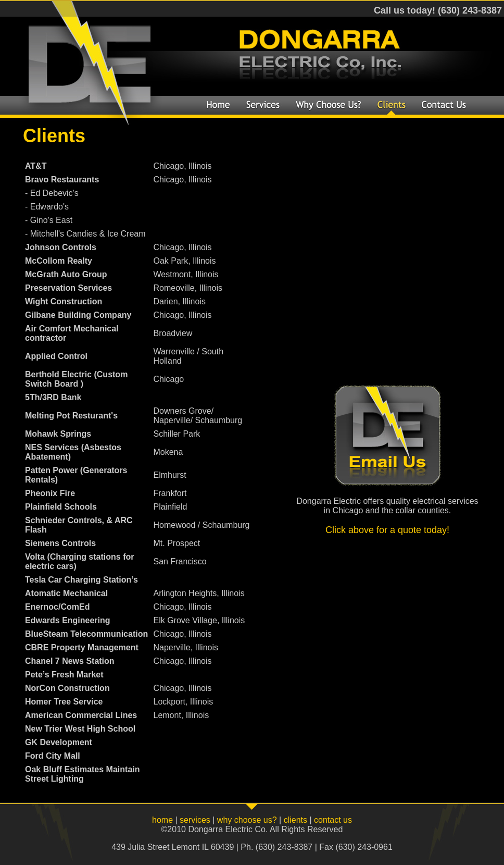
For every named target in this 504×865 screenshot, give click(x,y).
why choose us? (247, 820)
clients (295, 820)
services (195, 820)
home (162, 820)
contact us (333, 820)
